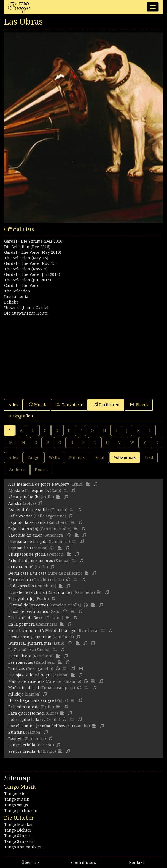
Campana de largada (28, 542)
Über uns (31, 862)
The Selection (17, 291)
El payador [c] (21, 599)
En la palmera (22, 624)
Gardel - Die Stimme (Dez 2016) (34, 241)
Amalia (15, 503)
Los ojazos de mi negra (30, 675)
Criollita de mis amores (31, 561)
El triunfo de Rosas (26, 618)
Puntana (17, 732)
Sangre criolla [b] (25, 751)
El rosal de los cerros (28, 605)
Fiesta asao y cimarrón (30, 637)
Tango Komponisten (23, 847)
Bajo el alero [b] (23, 529)
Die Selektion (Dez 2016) (27, 247)
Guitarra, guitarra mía (30, 643)
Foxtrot (41, 470)
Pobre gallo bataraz (27, 720)
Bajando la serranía (27, 522)
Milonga (77, 457)
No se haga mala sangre (31, 700)
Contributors (83, 862)
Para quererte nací (26, 713)
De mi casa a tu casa (27, 573)
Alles (13, 405)
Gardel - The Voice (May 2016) (33, 252)
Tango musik (17, 799)
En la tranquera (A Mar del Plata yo (42, 631)
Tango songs (16, 805)
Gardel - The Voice (22, 286)
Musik (37, 405)
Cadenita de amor (25, 535)
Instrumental (17, 297)
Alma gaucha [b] (24, 497)
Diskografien (21, 416)
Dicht (99, 457)
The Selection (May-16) (26, 258)
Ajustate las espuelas (29, 491)
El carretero (20, 580)
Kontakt (136, 862)
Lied (149, 457)
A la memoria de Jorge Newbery (39, 484)
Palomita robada (24, 707)
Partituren (107, 405)
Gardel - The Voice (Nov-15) (30, 263)
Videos (139, 405)
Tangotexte (70, 405)
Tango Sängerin (19, 841)
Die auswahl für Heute (26, 313)
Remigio (16, 739)
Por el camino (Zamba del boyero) (41, 726)
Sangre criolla (22, 745)
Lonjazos (17, 669)
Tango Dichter (18, 830)
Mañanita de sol (24, 688)
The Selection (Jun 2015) (28, 280)
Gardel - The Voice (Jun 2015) (32, 274)
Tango (33, 457)
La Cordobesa (21, 650)
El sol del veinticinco (28, 611)
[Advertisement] (83, 355)
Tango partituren (21, 811)
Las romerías (21, 662)
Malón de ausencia (26, 681)
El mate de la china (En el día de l (40, 592)
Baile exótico (20, 516)
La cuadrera (20, 656)
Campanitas (20, 548)
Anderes (17, 470)
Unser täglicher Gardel (26, 308)
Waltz (54, 457)
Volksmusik (125, 457)
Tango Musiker (19, 825)
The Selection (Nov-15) (26, 269)
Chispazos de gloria (27, 554)
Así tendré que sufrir (29, 510)
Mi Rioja (16, 694)
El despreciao (21, 586)
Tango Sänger (17, 836)
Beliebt (11, 302)
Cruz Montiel (21, 567)
